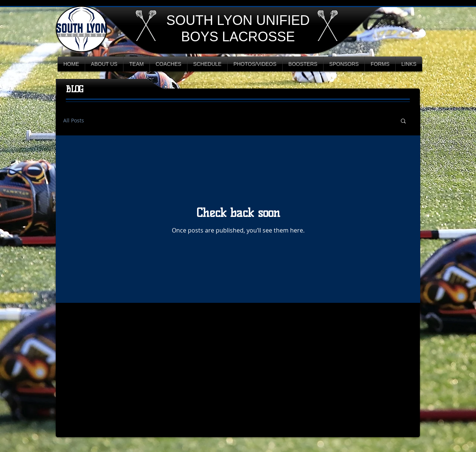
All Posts (74, 121)
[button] (403, 121)
